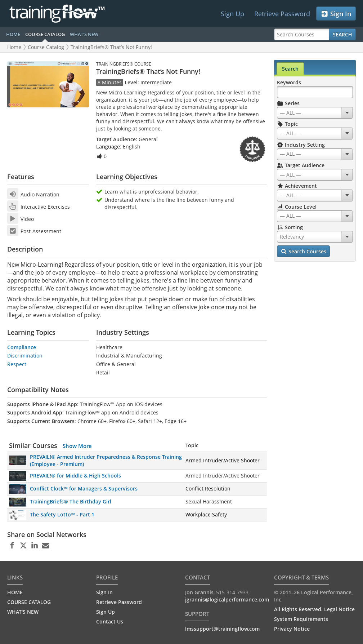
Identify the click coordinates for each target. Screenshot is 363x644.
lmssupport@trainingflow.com (222, 629)
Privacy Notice (292, 629)
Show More (77, 446)
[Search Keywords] (315, 92)
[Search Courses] (302, 34)
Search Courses (303, 252)
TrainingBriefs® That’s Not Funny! (111, 47)
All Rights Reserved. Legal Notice (314, 609)
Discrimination (25, 356)
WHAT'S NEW (84, 34)
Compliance (22, 347)
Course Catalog (46, 47)
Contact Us (110, 621)
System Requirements (301, 619)
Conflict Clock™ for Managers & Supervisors (84, 488)
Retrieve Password (282, 14)
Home (14, 47)
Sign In (336, 14)
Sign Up (232, 14)
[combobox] (315, 113)
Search (342, 34)
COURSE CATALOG (45, 34)
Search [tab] (290, 69)
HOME (13, 34)
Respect (17, 364)
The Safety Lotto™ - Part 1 (62, 514)
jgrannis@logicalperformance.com (227, 599)
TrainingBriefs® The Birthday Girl (71, 501)
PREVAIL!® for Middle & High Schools (75, 476)
